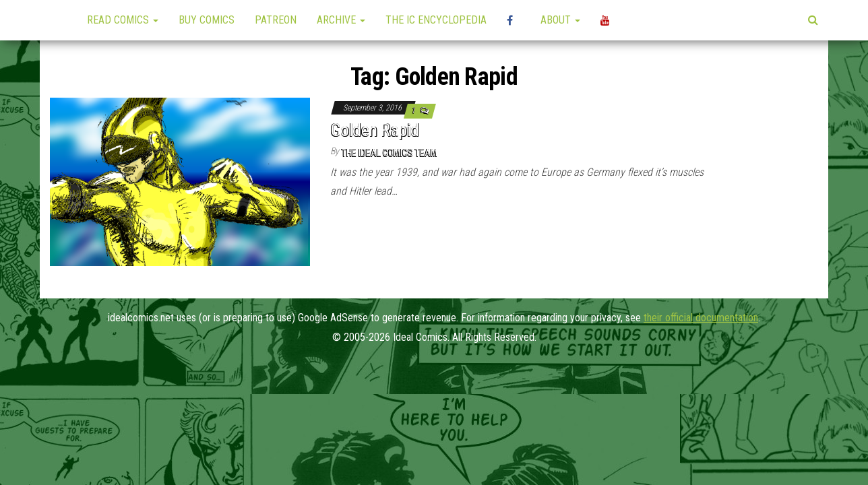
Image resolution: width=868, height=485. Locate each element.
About (560, 20)
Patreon (276, 20)
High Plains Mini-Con (514, 20)
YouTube (607, 20)
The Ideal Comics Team (390, 153)
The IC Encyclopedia (436, 20)
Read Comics (123, 20)
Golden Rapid (375, 130)
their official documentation (701, 318)
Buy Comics (207, 20)
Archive (341, 20)
